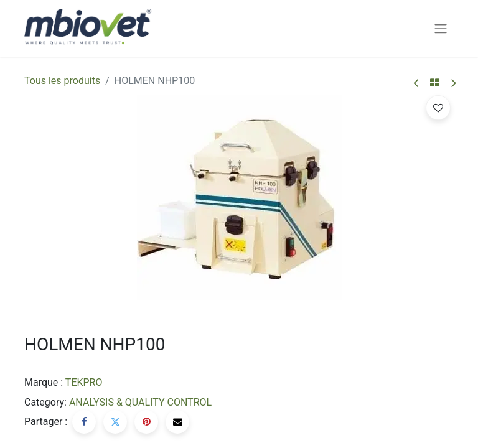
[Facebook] (84, 422)
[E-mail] (177, 422)
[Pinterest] (146, 422)
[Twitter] (115, 422)
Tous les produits (62, 81)
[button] (438, 108)
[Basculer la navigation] (441, 28)
